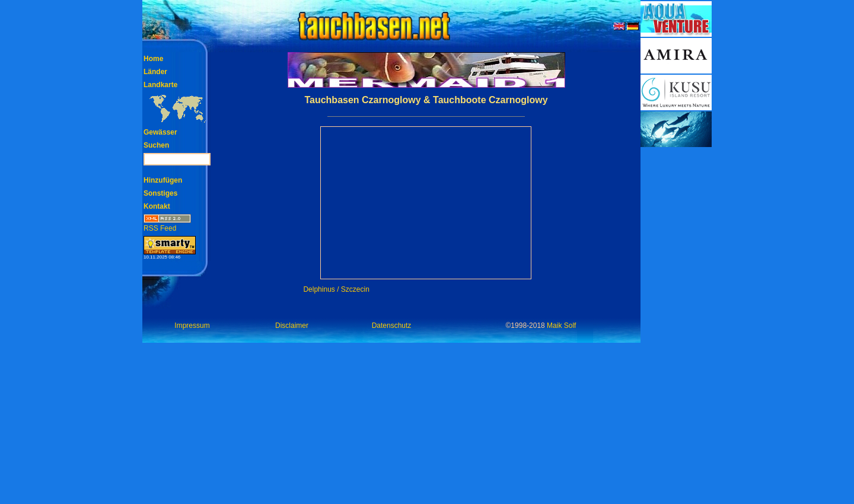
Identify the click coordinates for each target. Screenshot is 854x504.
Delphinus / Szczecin (336, 289)
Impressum (192, 326)
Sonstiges (160, 193)
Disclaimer (292, 326)
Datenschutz (392, 326)
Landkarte (160, 85)
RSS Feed (167, 224)
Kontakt (157, 206)
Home (153, 59)
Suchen (156, 145)
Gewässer (160, 132)
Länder (155, 72)
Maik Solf (561, 326)
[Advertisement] (676, 326)
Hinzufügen (163, 180)
